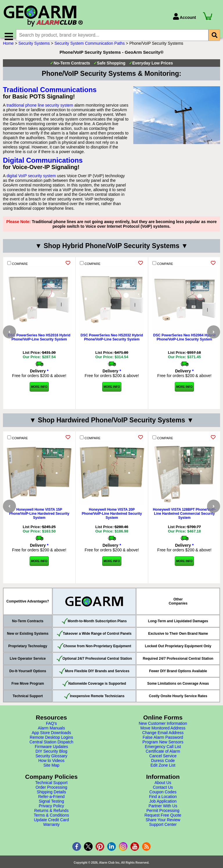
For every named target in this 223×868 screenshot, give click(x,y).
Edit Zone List (163, 772)
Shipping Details (51, 799)
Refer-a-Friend (51, 804)
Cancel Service (163, 763)
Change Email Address (163, 740)
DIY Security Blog (51, 758)
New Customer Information (163, 730)
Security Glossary (51, 763)
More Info (39, 394)
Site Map (51, 772)
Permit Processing (163, 817)
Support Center (163, 831)
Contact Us (163, 794)
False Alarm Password (163, 744)
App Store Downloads (51, 740)
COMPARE (18, 270)
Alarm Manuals (51, 735)
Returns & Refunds (51, 817)
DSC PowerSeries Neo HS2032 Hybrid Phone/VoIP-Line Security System (112, 344)
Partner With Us (163, 813)
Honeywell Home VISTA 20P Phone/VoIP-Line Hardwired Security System (112, 521)
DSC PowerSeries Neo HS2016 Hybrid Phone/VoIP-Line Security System (39, 344)
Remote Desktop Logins (51, 744)
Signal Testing (52, 808)
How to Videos (51, 767)
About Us (163, 790)
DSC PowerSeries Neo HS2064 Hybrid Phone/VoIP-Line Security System (185, 344)
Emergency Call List (163, 754)
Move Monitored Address (163, 735)
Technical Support (51, 790)
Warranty (51, 831)
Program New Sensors (163, 749)
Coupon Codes (163, 799)
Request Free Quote (163, 822)
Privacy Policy (51, 813)
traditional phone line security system (40, 112)
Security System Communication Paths (89, 50)
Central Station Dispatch (52, 749)
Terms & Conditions (51, 822)
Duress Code (163, 767)
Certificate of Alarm (163, 758)
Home (8, 50)
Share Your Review (163, 827)
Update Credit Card (52, 827)
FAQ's (51, 730)
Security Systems (34, 50)
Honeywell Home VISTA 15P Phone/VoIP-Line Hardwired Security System (39, 521)
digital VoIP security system (31, 183)
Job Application (163, 808)
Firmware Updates (51, 754)
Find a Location (163, 804)
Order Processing (52, 794)
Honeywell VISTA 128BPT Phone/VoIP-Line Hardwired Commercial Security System (184, 521)
